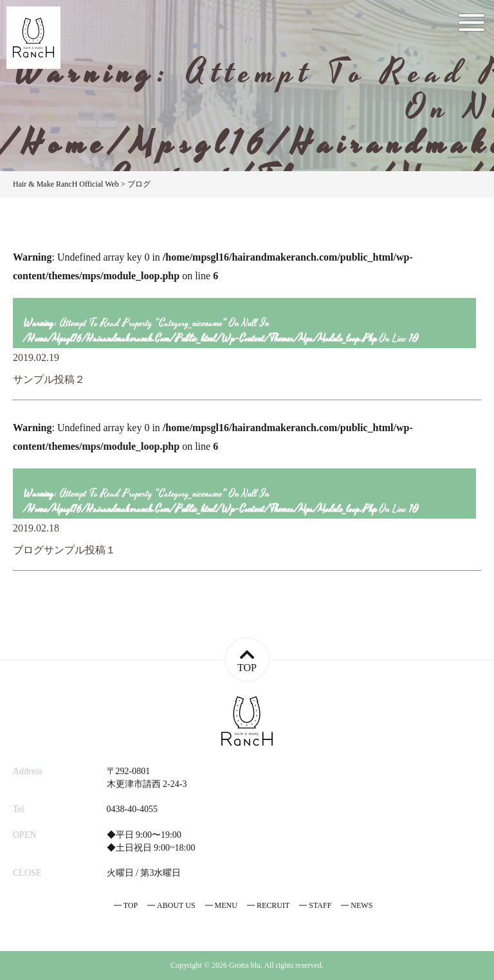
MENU (226, 905)
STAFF (320, 905)
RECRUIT (273, 905)
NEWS (361, 905)
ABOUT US (176, 905)
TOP (131, 905)
